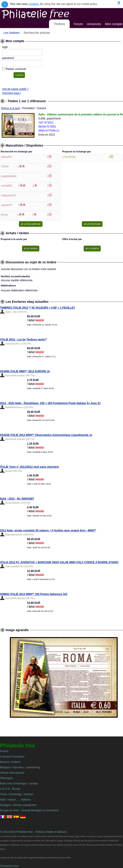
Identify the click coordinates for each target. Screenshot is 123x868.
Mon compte (114, 24)
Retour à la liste (10, 108)
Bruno (5, 215)
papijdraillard (9, 176)
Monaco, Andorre (10, 762)
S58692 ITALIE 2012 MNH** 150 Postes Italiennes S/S (34, 594)
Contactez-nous (9, 866)
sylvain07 (7, 205)
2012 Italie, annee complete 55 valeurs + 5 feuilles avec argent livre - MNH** (48, 530)
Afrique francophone (12, 773)
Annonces (94, 24)
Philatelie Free (46, 13)
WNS (68, 858)
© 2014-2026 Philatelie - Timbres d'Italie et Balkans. (34, 832)
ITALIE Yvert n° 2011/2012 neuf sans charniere (29, 467)
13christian (69, 157)
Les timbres (11, 33)
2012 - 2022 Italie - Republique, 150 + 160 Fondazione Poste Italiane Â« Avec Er (50, 403)
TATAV (5, 167)
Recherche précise (37, 33)
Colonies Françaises (12, 757)
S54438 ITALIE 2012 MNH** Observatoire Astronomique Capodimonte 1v (46, 435)
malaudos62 (8, 195)
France (4, 751)
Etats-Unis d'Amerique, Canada (19, 784)
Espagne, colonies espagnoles (18, 805)
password (8, 58)
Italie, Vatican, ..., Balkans (15, 800)
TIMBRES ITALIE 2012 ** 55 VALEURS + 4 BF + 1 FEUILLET (38, 308)
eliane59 (6, 157)
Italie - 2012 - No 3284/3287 (17, 499)
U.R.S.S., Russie (10, 789)
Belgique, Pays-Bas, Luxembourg (20, 767)
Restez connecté (16, 69)
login (5, 47)
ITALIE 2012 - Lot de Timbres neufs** (23, 340)
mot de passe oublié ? (15, 89)
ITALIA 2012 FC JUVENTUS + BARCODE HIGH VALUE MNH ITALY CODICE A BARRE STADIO (59, 562)
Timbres (59, 24)
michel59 (7, 186)
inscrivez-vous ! (12, 93)
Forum (78, 24)
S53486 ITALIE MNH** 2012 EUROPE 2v (25, 371)
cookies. (34, 4)
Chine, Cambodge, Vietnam (17, 794)
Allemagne (6, 778)
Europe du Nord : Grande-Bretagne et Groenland (29, 810)
